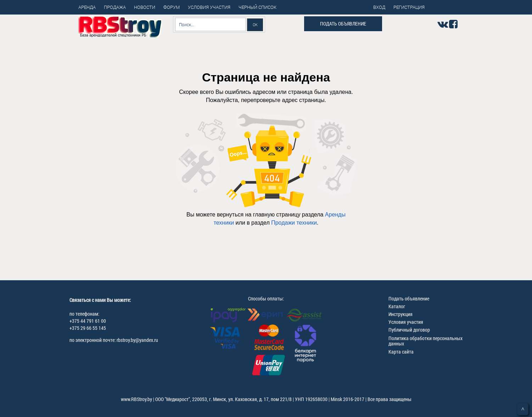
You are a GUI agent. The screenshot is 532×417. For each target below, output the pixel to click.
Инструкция (401, 314)
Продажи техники (294, 223)
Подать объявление (343, 24)
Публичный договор (409, 330)
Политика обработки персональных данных (425, 341)
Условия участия (406, 322)
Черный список (257, 7)
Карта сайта (401, 352)
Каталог (397, 306)
